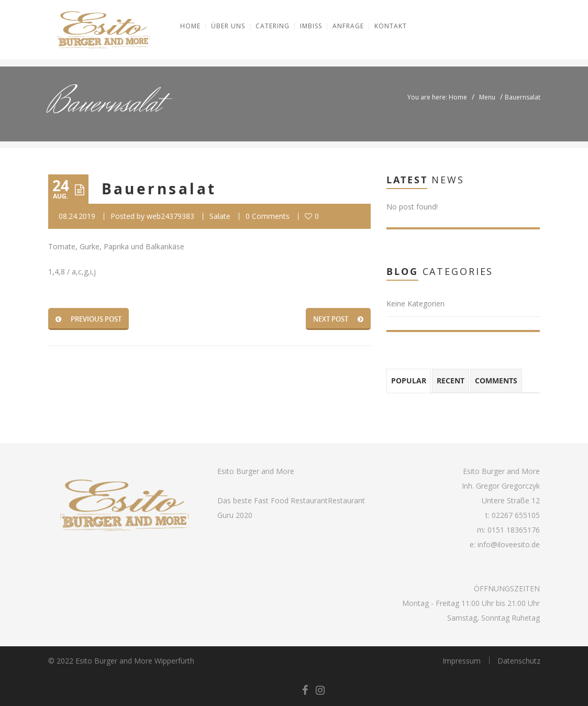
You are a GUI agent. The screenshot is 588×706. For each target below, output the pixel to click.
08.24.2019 (77, 216)
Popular (409, 380)
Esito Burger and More (256, 471)
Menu (487, 97)
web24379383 (170, 216)
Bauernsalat (159, 189)
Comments (496, 380)
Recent (451, 380)
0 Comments (268, 216)
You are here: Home (437, 97)
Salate (220, 216)
